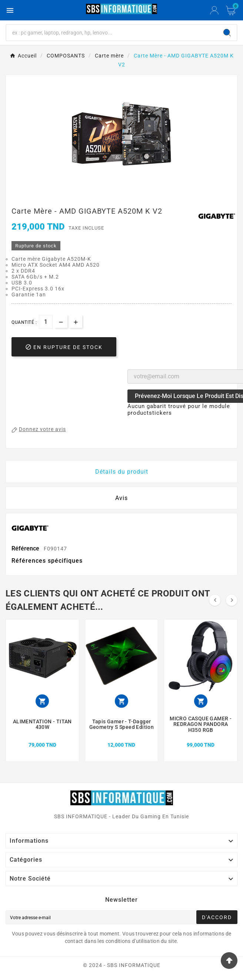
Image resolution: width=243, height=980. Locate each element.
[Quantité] (46, 322)
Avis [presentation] (121, 498)
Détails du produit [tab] (122, 472)
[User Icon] (214, 10)
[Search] (227, 33)
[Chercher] (112, 33)
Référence (26, 548)
